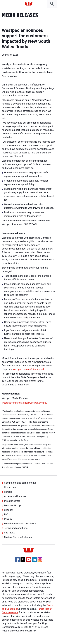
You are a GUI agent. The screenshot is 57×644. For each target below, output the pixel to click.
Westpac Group (12, 505)
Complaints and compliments (20, 483)
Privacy (8, 519)
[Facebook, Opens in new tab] (17, 560)
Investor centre (12, 501)
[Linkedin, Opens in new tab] (34, 560)
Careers (8, 492)
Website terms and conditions (20, 524)
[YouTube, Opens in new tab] (29, 560)
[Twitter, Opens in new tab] (23, 560)
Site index (9, 533)
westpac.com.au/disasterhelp (29, 369)
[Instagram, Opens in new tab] (40, 561)
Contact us (10, 487)
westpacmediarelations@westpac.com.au (24, 403)
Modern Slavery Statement (18, 537)
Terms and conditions (16, 528)
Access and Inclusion (16, 496)
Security (8, 510)
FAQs (7, 514)
